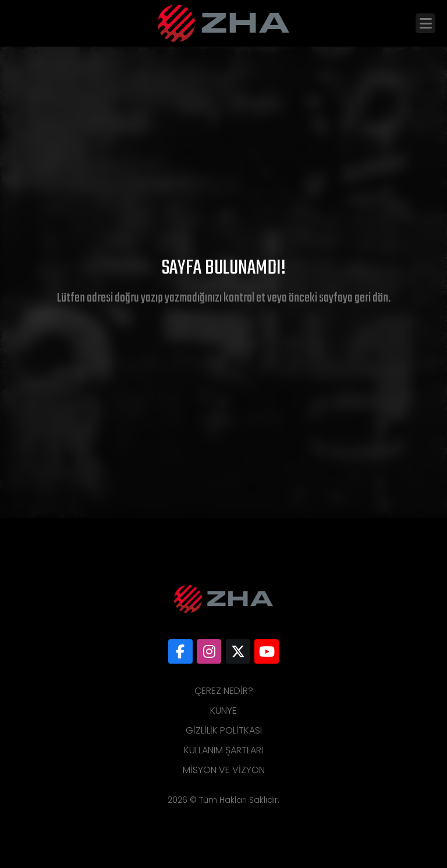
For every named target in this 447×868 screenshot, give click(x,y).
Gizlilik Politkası (224, 730)
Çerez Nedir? (224, 691)
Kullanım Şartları (223, 750)
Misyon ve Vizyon (224, 770)
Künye (223, 711)
